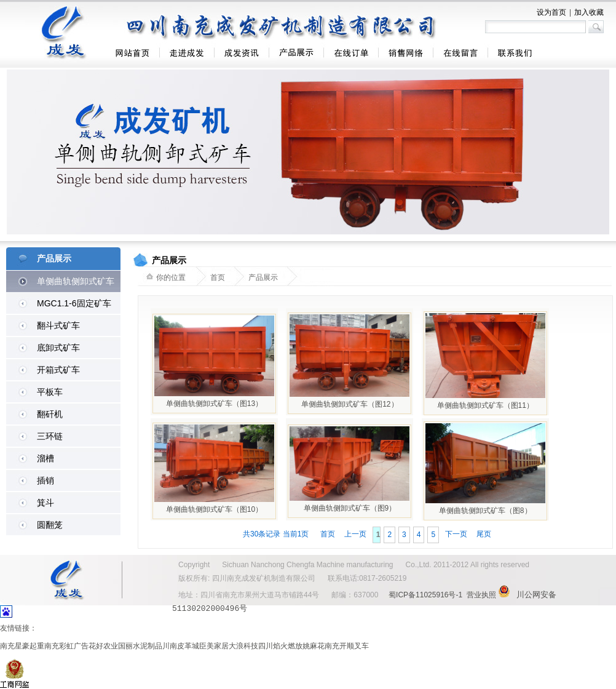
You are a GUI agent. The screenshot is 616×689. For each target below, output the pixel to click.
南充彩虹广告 (66, 645)
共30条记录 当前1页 (277, 534)
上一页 (355, 534)
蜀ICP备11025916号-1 (425, 595)
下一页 (456, 534)
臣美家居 (214, 645)
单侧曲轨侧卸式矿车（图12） (349, 404)
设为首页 (551, 12)
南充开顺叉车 (347, 645)
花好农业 (103, 645)
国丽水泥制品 (140, 645)
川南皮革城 (181, 645)
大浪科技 (243, 645)
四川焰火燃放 (280, 645)
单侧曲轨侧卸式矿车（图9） (350, 508)
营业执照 (481, 595)
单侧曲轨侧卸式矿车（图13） (214, 404)
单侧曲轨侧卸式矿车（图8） (485, 511)
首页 (328, 534)
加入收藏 (589, 12)
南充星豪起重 (22, 645)
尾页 (484, 534)
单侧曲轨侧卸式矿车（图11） (485, 405)
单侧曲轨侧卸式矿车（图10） (214, 509)
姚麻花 (314, 645)
